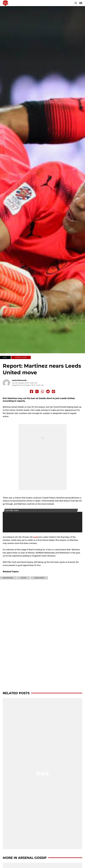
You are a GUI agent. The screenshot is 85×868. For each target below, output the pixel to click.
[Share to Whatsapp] (43, 392)
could (36, 537)
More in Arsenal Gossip (25, 858)
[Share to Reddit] (48, 392)
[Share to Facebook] (32, 392)
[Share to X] (37, 392)
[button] (76, 3)
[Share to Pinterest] (53, 392)
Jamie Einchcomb (19, 380)
